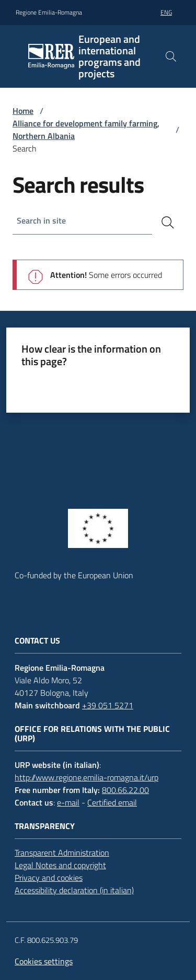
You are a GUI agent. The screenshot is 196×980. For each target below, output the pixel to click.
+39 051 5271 (108, 705)
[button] (171, 56)
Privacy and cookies (49, 878)
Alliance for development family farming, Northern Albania (86, 130)
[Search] (168, 223)
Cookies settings (44, 961)
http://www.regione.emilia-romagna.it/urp (87, 777)
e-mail (68, 802)
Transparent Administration (62, 853)
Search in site (41, 220)
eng (166, 12)
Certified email (112, 802)
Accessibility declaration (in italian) (74, 890)
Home (23, 111)
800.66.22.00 (125, 790)
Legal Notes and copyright (60, 865)
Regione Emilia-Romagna (49, 13)
